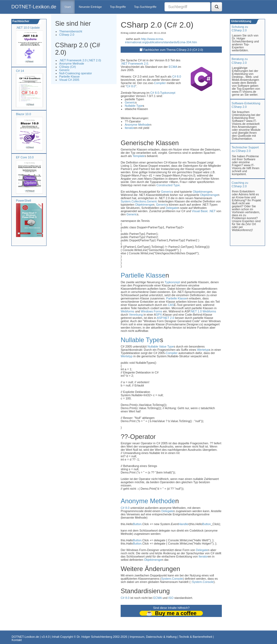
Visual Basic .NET (204, 211)
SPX (159, 315)
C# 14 (20, 71)
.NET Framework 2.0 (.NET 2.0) (80, 60)
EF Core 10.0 (25, 157)
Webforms (127, 311)
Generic (65, 70)
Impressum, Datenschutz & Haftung (153, 637)
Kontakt (17, 640)
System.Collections (133, 201)
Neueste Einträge (90, 7)
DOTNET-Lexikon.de (34, 7)
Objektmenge (202, 192)
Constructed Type (168, 185)
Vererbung (136, 315)
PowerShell (24, 201)
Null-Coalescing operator (76, 73)
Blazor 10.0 (24, 114)
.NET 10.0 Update (28, 28)
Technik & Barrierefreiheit (196, 637)
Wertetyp (203, 350)
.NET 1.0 (196, 311)
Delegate (172, 208)
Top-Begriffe (118, 7)
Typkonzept (168, 93)
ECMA (173, 67)
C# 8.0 (177, 76)
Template (139, 156)
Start (67, 7)
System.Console (172, 579)
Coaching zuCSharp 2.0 (240, 184)
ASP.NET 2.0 (166, 318)
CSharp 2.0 (67, 35)
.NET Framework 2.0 (134, 64)
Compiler (160, 83)
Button (137, 524)
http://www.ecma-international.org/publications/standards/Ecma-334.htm (161, 41)
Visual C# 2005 (69, 80)
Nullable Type (134, 106)
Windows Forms (152, 311)
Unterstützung (241, 21)
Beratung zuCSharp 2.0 (240, 61)
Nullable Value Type (161, 346)
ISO (171, 598)
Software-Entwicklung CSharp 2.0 (246, 105)
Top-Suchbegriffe (145, 7)
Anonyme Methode (72, 64)
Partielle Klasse (70, 76)
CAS (171, 305)
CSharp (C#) (68, 67)
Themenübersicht (71, 31)
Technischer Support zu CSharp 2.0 (245, 149)
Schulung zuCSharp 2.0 (240, 29)
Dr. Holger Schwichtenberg (95, 637)
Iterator (129, 128)
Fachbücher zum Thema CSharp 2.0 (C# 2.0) (173, 50)
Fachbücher (20, 21)
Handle (183, 524)
